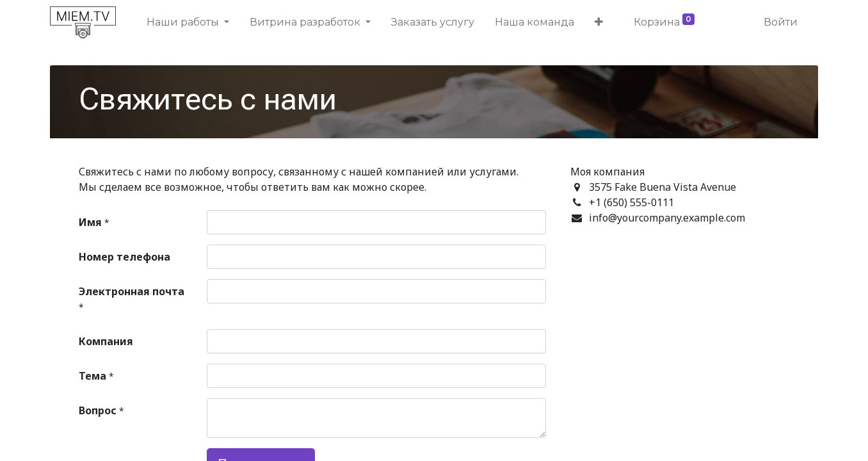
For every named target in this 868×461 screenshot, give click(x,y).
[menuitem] (433, 22)
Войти (781, 22)
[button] (599, 22)
